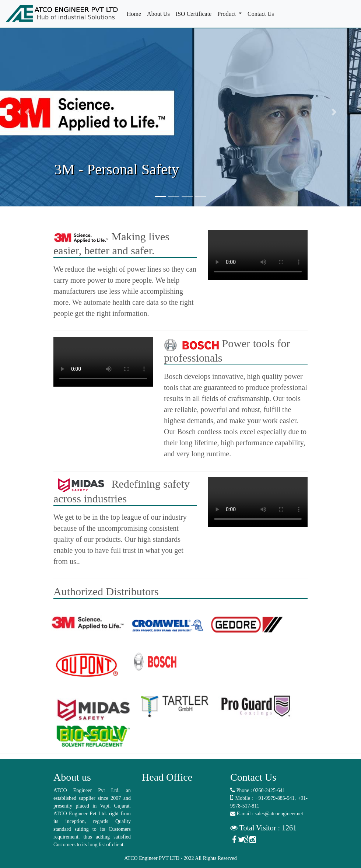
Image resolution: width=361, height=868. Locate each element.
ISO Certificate (195, 13)
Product (227, 14)
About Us (160, 13)
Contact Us (262, 13)
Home (135, 13)
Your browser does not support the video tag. (258, 255)
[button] (27, 112)
